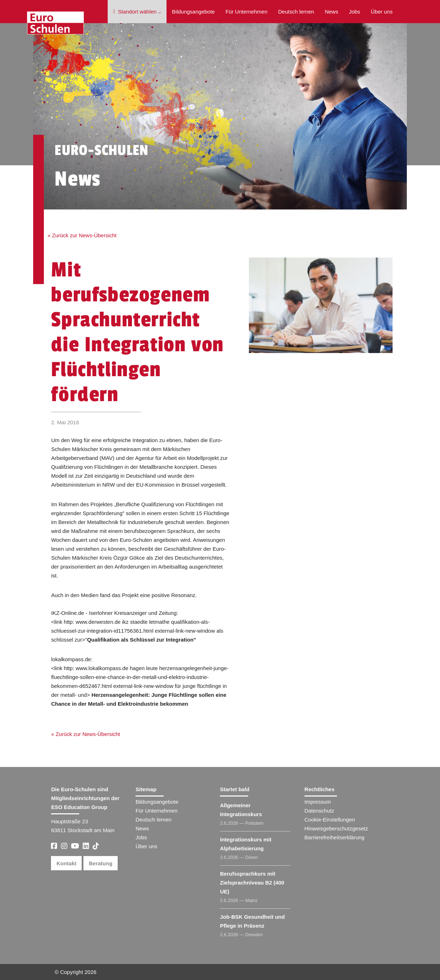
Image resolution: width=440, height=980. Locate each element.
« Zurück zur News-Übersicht (82, 235)
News (332, 12)
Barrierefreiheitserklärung (334, 837)
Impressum (318, 802)
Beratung (101, 863)
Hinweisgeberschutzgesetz (336, 828)
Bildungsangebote (193, 12)
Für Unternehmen (246, 12)
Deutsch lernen (296, 12)
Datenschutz (319, 811)
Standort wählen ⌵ (137, 12)
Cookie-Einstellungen (330, 820)
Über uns (382, 12)
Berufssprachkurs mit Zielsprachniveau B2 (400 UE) (252, 883)
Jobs (354, 12)
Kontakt (66, 863)
